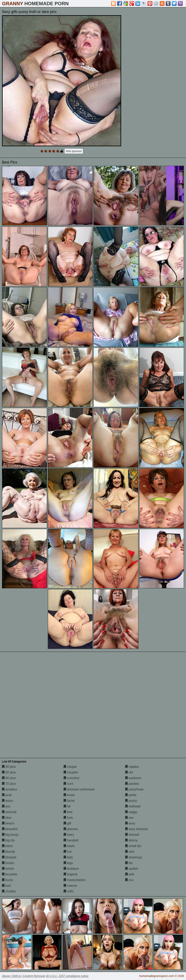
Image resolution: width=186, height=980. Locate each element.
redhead (133, 806)
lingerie (71, 874)
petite (131, 795)
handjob (71, 840)
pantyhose (134, 789)
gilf (67, 823)
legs (68, 863)
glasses (71, 829)
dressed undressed (79, 789)
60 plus (9, 778)
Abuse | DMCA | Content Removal (23, 976)
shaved (132, 835)
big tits (8, 840)
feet (68, 812)
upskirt (132, 869)
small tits (133, 846)
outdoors (133, 778)
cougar (70, 767)
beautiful (10, 829)
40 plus (9, 767)
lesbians (71, 869)
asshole (9, 812)
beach (8, 823)
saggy (131, 812)
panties (132, 784)
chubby (9, 891)
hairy (69, 835)
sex (129, 818)
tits (129, 863)
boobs (8, 863)
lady (68, 857)
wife (130, 874)
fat (67, 806)
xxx (129, 880)
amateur (10, 789)
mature (70, 886)
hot (68, 852)
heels (69, 846)
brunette (10, 874)
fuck (68, 818)
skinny (131, 840)
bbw (7, 818)
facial (69, 801)
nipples (132, 767)
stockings (134, 857)
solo (130, 852)
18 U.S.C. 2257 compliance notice (67, 976)
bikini (7, 846)
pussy (131, 801)
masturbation (75, 880)
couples (71, 772)
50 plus (9, 772)
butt (6, 886)
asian (8, 801)
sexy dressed (136, 829)
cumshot (71, 778)
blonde (9, 852)
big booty (10, 835)
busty (8, 880)
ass (6, 806)
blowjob (9, 857)
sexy (130, 823)
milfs (69, 891)
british (8, 869)
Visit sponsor (74, 151)
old (129, 772)
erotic (69, 795)
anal (7, 795)
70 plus (9, 784)
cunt (68, 784)
